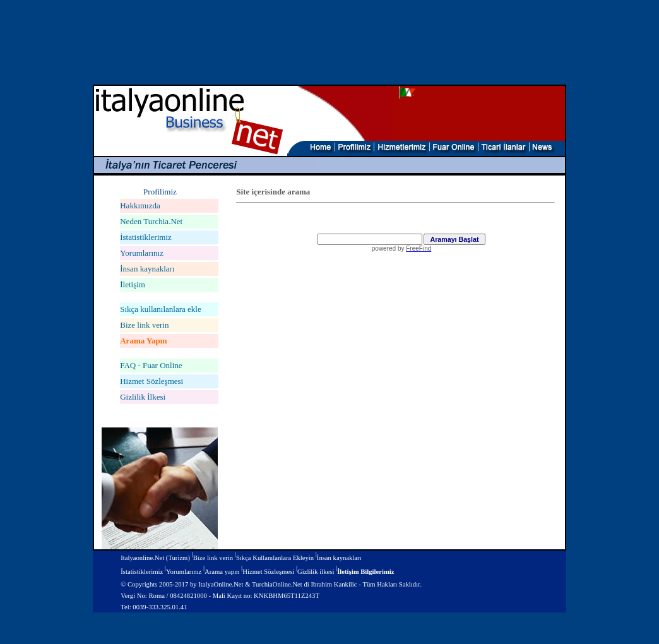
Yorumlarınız (142, 253)
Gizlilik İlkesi (143, 397)
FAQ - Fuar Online (151, 365)
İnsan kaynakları (147, 269)
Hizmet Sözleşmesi (151, 381)
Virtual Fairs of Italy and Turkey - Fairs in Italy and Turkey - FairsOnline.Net (395, 339)
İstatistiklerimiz (146, 237)
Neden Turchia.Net (151, 221)
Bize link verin (144, 325)
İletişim (133, 284)
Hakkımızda (140, 206)
